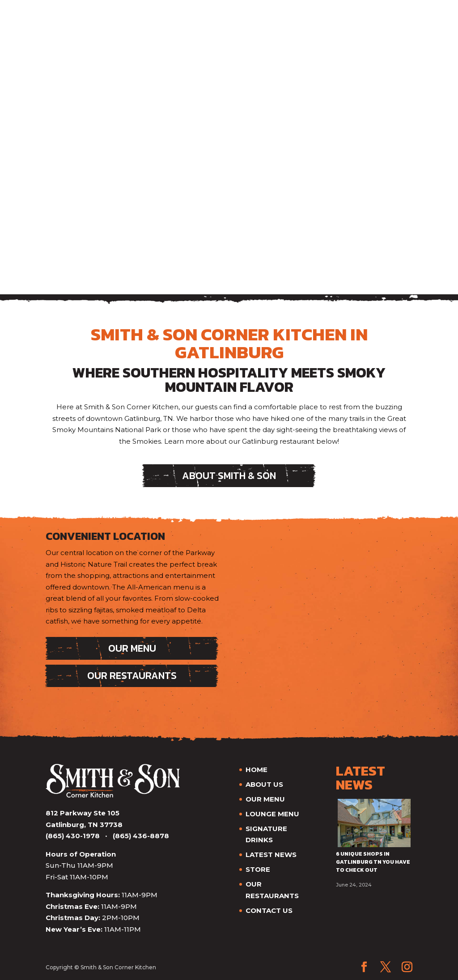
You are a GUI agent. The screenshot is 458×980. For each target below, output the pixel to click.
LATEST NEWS (271, 855)
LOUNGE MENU (272, 814)
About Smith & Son (229, 476)
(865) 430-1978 (73, 836)
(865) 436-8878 (141, 836)
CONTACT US (269, 910)
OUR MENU (265, 799)
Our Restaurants (132, 676)
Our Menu (132, 648)
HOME (257, 770)
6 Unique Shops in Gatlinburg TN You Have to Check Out (373, 862)
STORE (258, 869)
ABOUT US (264, 784)
